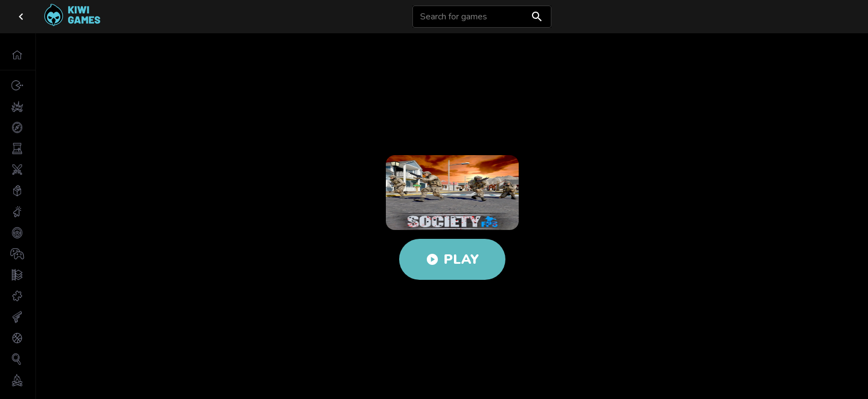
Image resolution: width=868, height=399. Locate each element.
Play (452, 259)
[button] (18, 55)
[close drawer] (21, 17)
